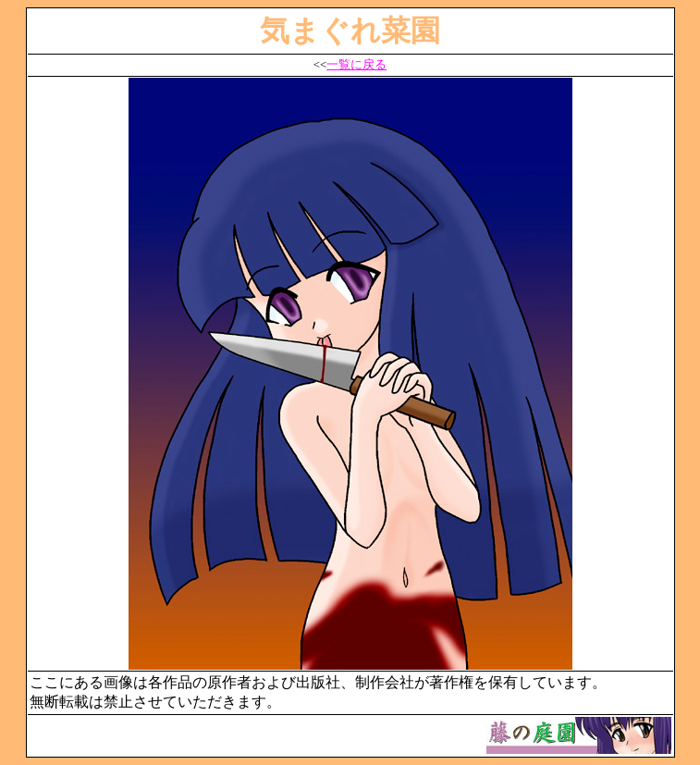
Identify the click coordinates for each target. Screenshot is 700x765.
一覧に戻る (356, 65)
